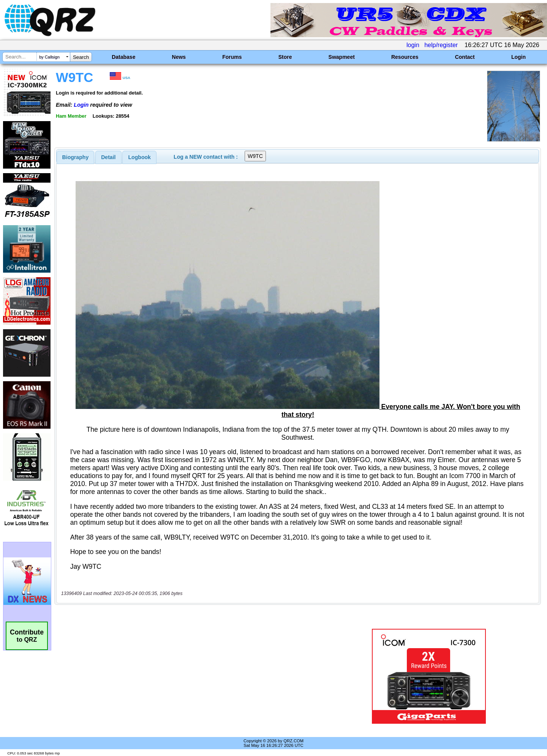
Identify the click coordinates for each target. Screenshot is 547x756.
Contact (465, 57)
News (179, 57)
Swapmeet (342, 57)
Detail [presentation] (108, 157)
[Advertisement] (192, 676)
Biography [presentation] (76, 157)
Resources (405, 57)
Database (123, 57)
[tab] (76, 157)
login (413, 45)
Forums (232, 57)
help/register (441, 45)
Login (519, 57)
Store (285, 57)
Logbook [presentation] (140, 157)
